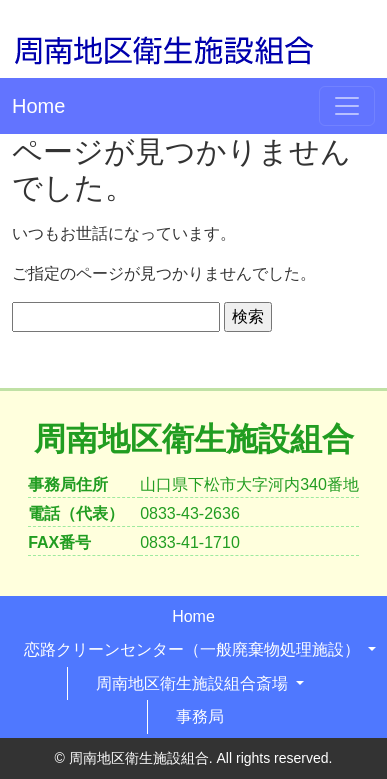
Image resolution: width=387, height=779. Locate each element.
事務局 (200, 716)
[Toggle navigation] (347, 106)
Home (38, 106)
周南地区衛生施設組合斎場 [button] (194, 683)
